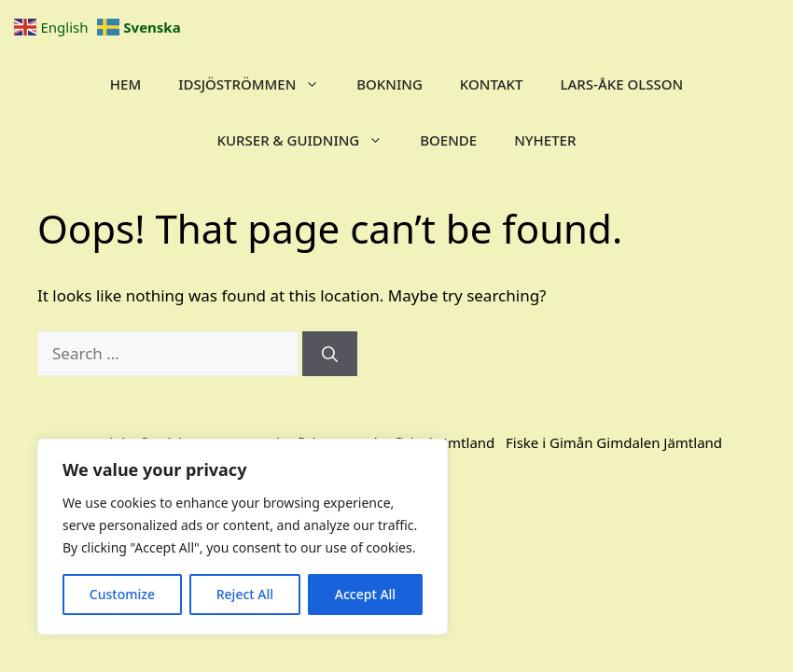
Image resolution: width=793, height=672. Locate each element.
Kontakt (492, 84)
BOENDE (448, 140)
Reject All (245, 594)
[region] (243, 537)
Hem (125, 84)
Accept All (365, 594)
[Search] (330, 354)
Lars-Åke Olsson (622, 84)
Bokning (390, 84)
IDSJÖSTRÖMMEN (258, 84)
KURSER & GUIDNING (310, 140)
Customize (122, 594)
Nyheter (545, 140)
